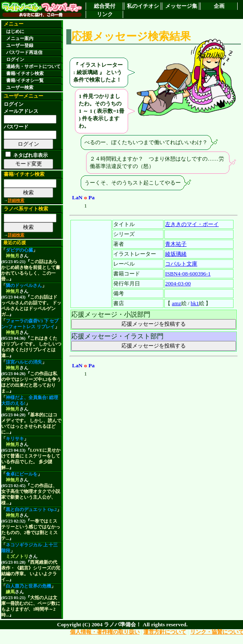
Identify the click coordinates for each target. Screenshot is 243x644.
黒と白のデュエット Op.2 (31, 510)
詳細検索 (16, 200)
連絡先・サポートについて (33, 66)
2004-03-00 (178, 283)
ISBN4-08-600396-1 (188, 274)
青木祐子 (176, 244)
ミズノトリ (17, 556)
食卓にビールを (22, 474)
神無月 (13, 256)
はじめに (15, 31)
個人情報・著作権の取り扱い (105, 632)
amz (176, 303)
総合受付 (105, 6)
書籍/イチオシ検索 (25, 73)
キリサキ (15, 439)
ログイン (15, 59)
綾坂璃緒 (176, 254)
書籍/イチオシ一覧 (25, 80)
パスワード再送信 (24, 52)
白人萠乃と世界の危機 (28, 586)
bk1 (195, 303)
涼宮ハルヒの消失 (24, 362)
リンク (105, 14)
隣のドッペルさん (24, 286)
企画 (219, 6)
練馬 (10, 592)
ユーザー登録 (20, 45)
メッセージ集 (181, 6)
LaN (77, 197)
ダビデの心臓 (19, 250)
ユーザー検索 (20, 87)
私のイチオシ (143, 6)
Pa (92, 197)
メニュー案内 (20, 38)
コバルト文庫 (181, 264)
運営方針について (165, 632)
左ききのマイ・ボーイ (192, 224)
